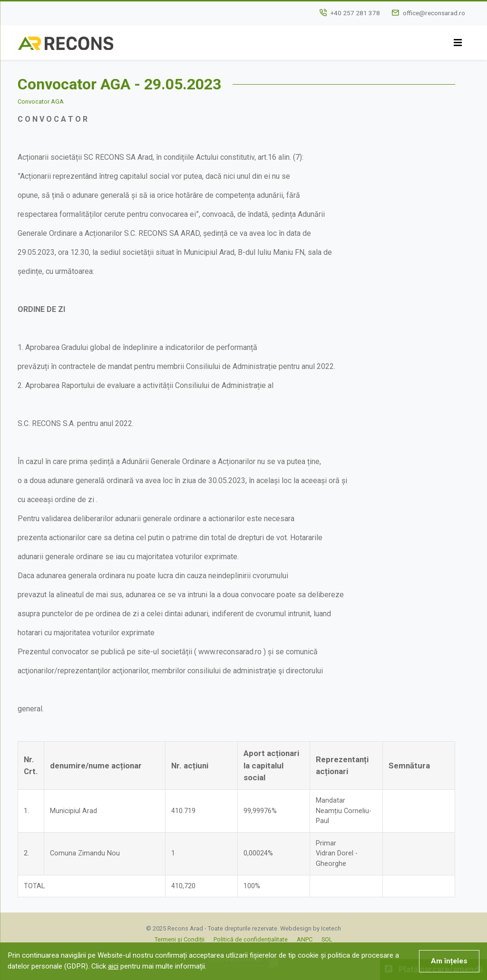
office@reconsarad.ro (434, 13)
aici (113, 966)
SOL (327, 939)
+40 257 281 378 (355, 13)
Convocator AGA (41, 102)
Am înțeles (449, 961)
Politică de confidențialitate (251, 939)
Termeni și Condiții (180, 939)
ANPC (305, 939)
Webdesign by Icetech (311, 928)
